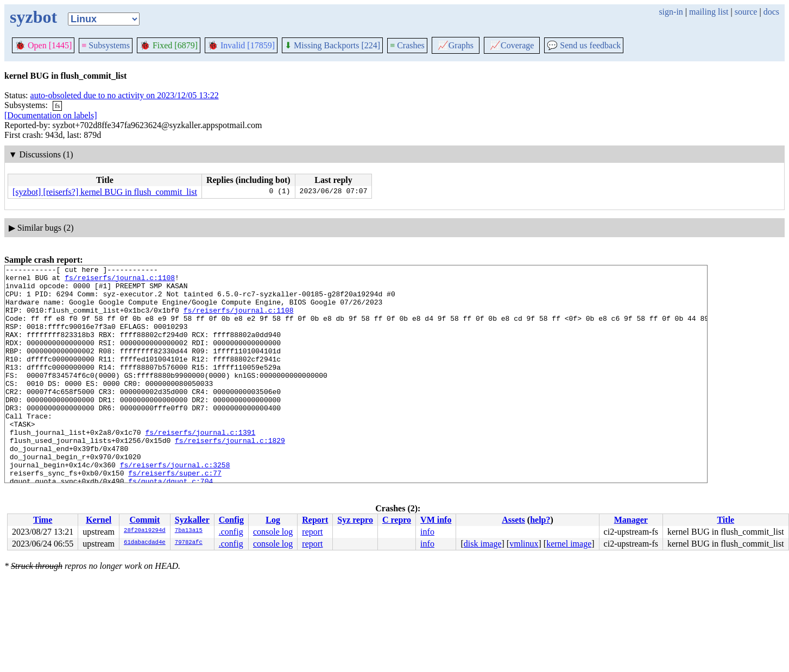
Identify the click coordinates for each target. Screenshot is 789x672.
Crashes (407, 45)
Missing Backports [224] (332, 45)
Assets (513, 520)
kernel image (569, 544)
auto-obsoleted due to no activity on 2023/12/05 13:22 (125, 95)
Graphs (456, 45)
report (312, 532)
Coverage (512, 45)
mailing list (709, 12)
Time (43, 520)
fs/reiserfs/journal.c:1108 (120, 281)
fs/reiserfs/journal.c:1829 (230, 476)
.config (231, 532)
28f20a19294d (145, 531)
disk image (483, 544)
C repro (397, 520)
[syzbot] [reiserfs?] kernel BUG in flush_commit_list (105, 192)
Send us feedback (584, 45)
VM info (436, 520)
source (746, 12)
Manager (631, 520)
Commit (144, 520)
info (427, 532)
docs (771, 12)
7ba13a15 (189, 531)
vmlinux (524, 544)
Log (273, 520)
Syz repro (355, 520)
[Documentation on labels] (51, 115)
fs (57, 106)
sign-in (671, 12)
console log (273, 532)
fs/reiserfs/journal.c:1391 (200, 466)
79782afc (189, 543)
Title (725, 520)
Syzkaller (192, 520)
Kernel (99, 520)
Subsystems (106, 45)
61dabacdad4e (145, 543)
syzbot (33, 17)
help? (540, 520)
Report (315, 520)
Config (231, 520)
